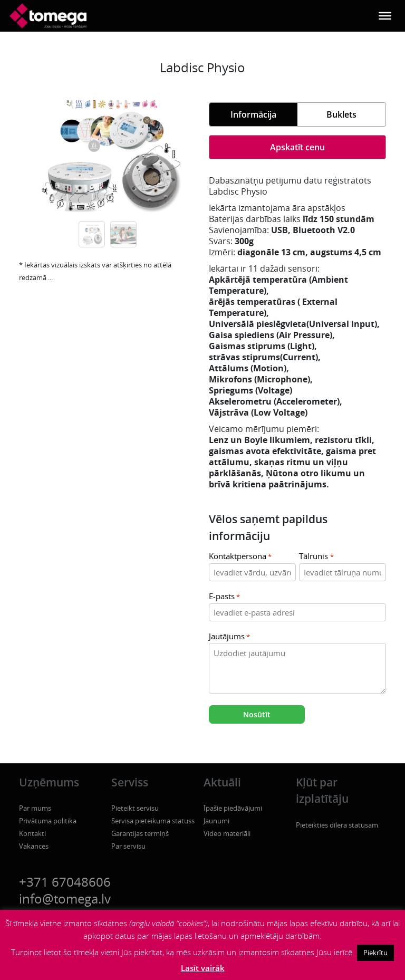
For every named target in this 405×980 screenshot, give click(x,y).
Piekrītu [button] (375, 953)
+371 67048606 (65, 882)
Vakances (34, 846)
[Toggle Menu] (385, 16)
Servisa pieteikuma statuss (153, 821)
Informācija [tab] (253, 114)
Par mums (35, 808)
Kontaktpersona (240, 557)
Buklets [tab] (341, 114)
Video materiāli (227, 833)
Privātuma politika (48, 821)
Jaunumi (216, 821)
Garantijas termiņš (140, 833)
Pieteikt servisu (135, 808)
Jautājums (229, 637)
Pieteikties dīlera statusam (337, 825)
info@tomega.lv (65, 899)
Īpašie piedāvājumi (233, 808)
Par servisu (128, 846)
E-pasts (224, 597)
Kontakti (32, 833)
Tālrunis (316, 557)
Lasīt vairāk (203, 968)
